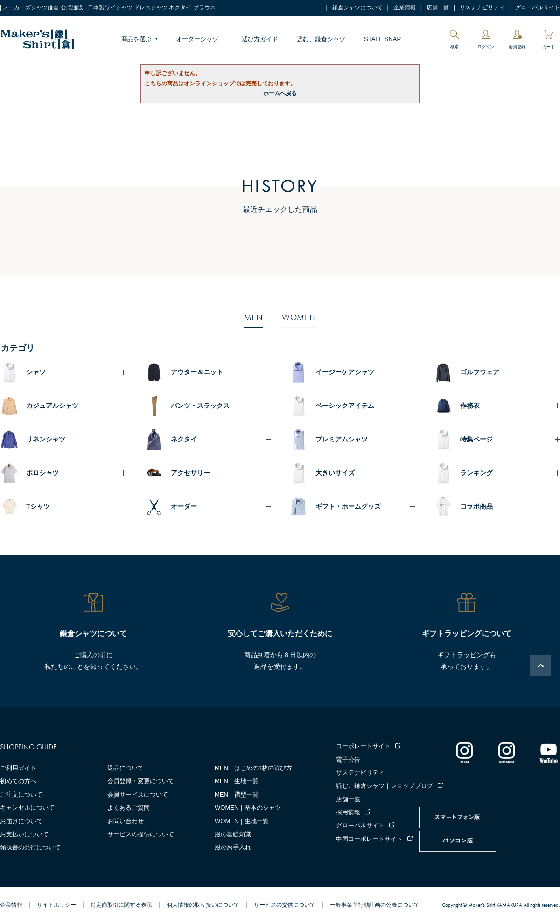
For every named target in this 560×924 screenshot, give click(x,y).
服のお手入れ (233, 847)
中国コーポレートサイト (369, 839)
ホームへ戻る (280, 93)
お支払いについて (24, 834)
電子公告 (348, 759)
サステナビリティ (482, 7)
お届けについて (21, 821)
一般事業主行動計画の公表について (375, 905)
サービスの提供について (141, 834)
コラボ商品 (476, 506)
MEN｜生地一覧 (237, 781)
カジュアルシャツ (52, 406)
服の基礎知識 (233, 834)
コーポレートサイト (363, 746)
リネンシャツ (46, 439)
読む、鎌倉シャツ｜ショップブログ (385, 786)
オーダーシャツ (197, 39)
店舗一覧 (438, 7)
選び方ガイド (260, 39)
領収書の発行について (30, 847)
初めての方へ (18, 781)
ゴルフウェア (480, 372)
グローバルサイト (538, 7)
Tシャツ (38, 506)
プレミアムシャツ (342, 439)
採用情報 (348, 812)
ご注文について (21, 794)
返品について (126, 768)
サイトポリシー (56, 905)
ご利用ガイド (18, 768)
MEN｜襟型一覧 (237, 794)
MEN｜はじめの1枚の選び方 (253, 768)
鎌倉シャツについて (357, 7)
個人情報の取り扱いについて (203, 905)
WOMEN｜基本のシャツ (248, 808)
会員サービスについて (138, 794)
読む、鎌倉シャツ (321, 39)
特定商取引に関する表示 (121, 905)
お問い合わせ (126, 821)
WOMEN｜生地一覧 (242, 821)
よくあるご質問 (129, 808)
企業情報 (405, 7)
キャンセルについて (27, 808)
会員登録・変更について (141, 781)
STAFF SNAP (382, 39)
